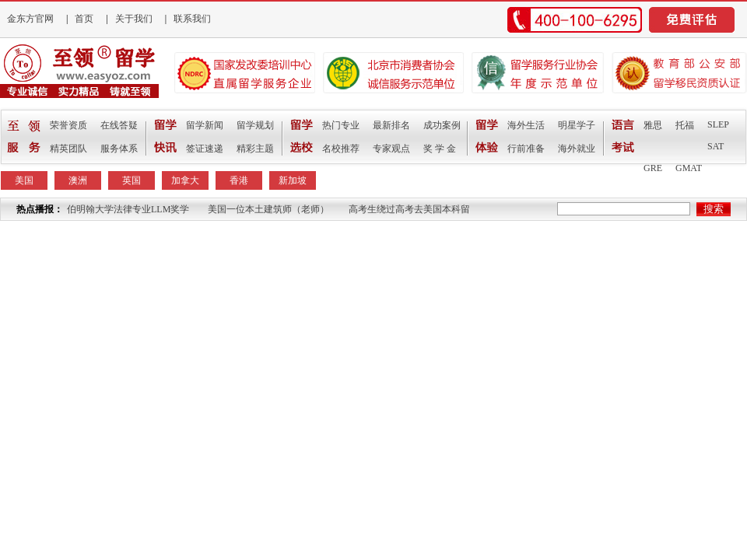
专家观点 (391, 149)
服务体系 (119, 149)
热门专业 (341, 125)
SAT (715, 146)
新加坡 (293, 180)
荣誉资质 (68, 125)
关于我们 (134, 19)
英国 (132, 180)
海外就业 (577, 149)
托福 (685, 125)
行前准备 (526, 149)
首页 (84, 19)
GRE (653, 168)
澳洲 (78, 180)
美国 (24, 180)
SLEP (718, 124)
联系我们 (192, 19)
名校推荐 (341, 149)
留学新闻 (205, 125)
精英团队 (68, 149)
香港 (239, 180)
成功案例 (442, 125)
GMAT (689, 168)
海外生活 (526, 125)
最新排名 (391, 125)
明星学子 (577, 125)
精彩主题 (255, 149)
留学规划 (255, 125)
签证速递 (205, 149)
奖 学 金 (440, 149)
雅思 (653, 125)
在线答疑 (119, 125)
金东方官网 (30, 19)
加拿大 (185, 180)
